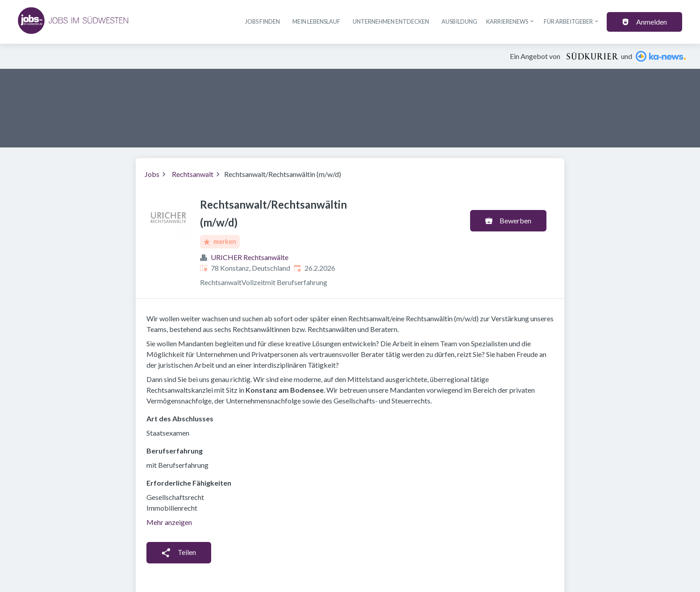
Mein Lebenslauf (316, 21)
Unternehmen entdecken (391, 21)
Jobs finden (262, 21)
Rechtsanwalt (193, 174)
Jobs (152, 174)
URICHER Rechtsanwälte (250, 257)
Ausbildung (459, 21)
